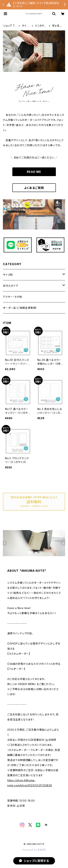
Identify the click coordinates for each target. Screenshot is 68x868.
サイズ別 (25, 26)
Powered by (34, 850)
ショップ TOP (10, 26)
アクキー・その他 (12, 297)
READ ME (34, 172)
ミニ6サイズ (41, 26)
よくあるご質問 (34, 188)
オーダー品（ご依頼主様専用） (20, 308)
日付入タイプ (11, 286)
